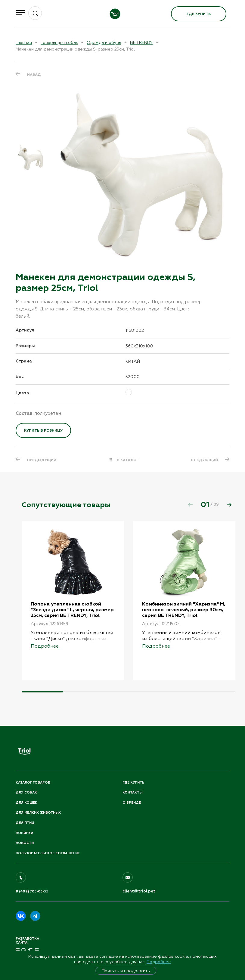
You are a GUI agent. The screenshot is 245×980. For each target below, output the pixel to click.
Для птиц (25, 823)
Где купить (199, 14)
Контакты (132, 792)
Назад (34, 75)
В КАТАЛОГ (128, 460)
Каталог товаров (33, 783)
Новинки (24, 833)
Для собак (26, 792)
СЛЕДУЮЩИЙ (204, 460)
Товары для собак (59, 42)
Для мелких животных (38, 813)
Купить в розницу (43, 430)
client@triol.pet (139, 891)
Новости (25, 843)
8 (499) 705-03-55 (32, 891)
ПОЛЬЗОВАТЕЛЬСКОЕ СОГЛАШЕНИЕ (48, 853)
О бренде (132, 803)
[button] (229, 505)
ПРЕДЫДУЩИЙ (42, 460)
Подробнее (159, 962)
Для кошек (26, 803)
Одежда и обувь (104, 42)
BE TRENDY (141, 42)
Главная (24, 42)
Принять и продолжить (126, 971)
